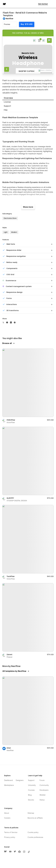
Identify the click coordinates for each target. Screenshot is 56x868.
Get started (43, 4)
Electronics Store (10, 218)
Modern (14, 232)
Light (6, 232)
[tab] (28, 98)
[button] (53, 4)
